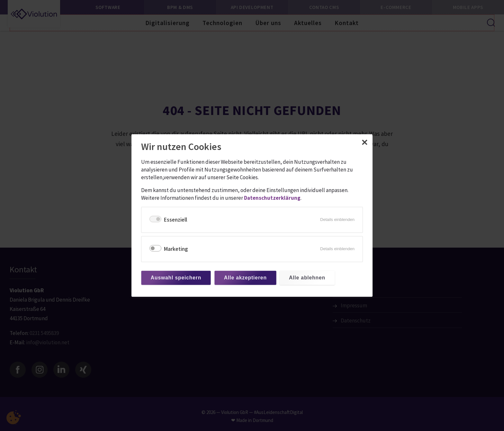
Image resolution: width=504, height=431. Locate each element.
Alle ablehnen (307, 278)
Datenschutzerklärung (272, 198)
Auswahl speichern (176, 278)
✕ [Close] (364, 143)
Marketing (176, 249)
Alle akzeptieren (245, 278)
